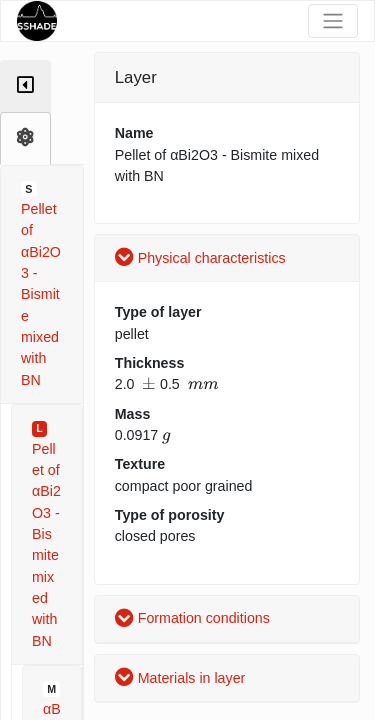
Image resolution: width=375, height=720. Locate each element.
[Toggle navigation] (333, 21)
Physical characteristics (200, 258)
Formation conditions (192, 618)
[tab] (25, 86)
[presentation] (149, 384)
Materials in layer (180, 678)
